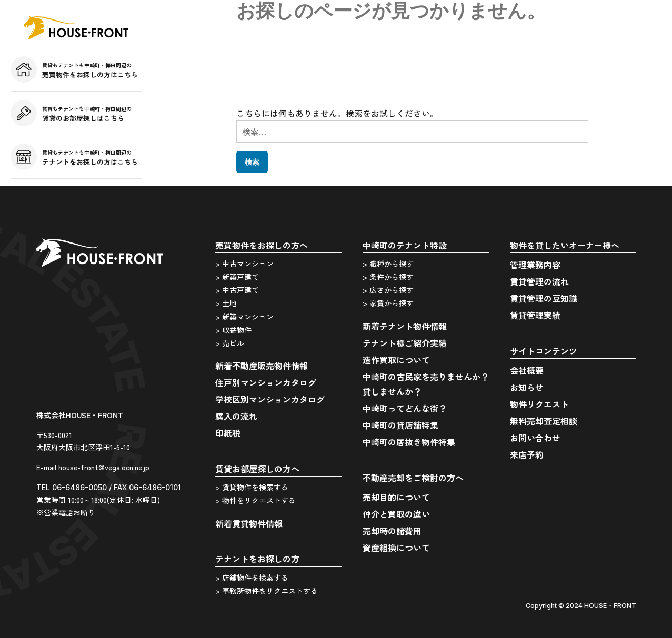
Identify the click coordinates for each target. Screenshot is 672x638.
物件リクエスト (539, 404)
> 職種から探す (388, 264)
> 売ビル (230, 343)
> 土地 (226, 303)
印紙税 (228, 433)
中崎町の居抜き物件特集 (409, 442)
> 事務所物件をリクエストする (267, 591)
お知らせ (527, 387)
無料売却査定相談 (544, 421)
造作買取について (396, 360)
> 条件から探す (388, 277)
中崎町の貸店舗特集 (400, 425)
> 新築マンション (244, 317)
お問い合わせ (535, 438)
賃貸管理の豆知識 (544, 298)
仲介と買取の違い (396, 514)
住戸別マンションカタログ (266, 382)
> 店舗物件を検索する (252, 578)
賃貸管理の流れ (539, 281)
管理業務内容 (535, 265)
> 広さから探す (388, 290)
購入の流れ (236, 416)
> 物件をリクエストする (255, 500)
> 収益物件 (233, 330)
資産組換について (396, 548)
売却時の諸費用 (392, 531)
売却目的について (396, 497)
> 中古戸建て (237, 290)
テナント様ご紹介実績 (405, 343)
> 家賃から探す (388, 303)
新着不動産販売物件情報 (262, 366)
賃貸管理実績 (535, 315)
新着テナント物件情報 (405, 326)
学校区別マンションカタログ (270, 399)
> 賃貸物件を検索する (252, 487)
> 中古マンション (244, 264)
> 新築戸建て (237, 277)
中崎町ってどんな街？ (405, 408)
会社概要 (527, 370)
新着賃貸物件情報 (249, 523)
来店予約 (527, 454)
